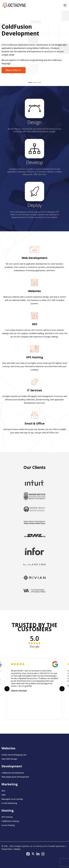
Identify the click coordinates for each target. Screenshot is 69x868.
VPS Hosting (35, 357)
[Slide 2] (34, 82)
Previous (7, 689)
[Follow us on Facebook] (28, 854)
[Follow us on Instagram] (43, 854)
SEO (35, 324)
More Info (14, 70)
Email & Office (35, 423)
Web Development (35, 258)
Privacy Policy (7, 849)
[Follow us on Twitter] (33, 854)
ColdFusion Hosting (10, 821)
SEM (3, 795)
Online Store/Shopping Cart (14, 755)
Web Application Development (15, 777)
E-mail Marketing (9, 803)
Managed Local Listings (12, 799)
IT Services (34, 390)
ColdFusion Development (13, 773)
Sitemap (17, 849)
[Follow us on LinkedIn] (38, 854)
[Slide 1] (30, 82)
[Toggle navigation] (65, 5)
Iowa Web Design (9, 759)
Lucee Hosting (8, 825)
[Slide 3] (39, 82)
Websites (34, 291)
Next (62, 689)
